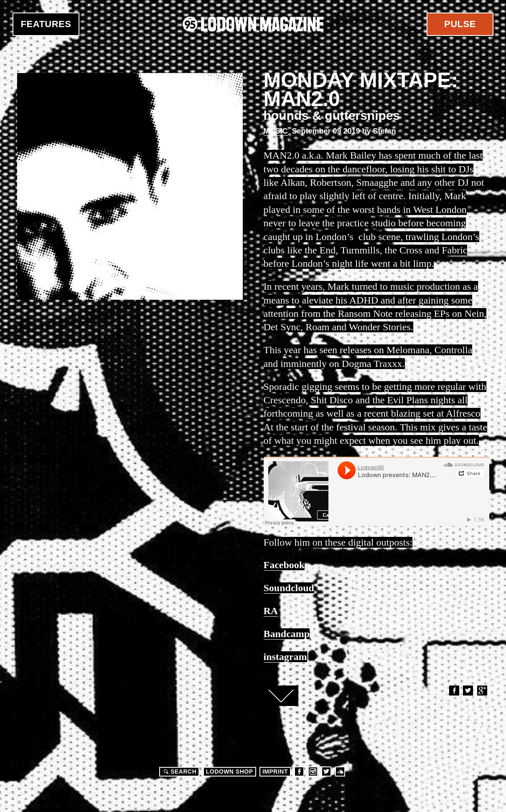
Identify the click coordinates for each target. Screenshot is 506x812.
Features (46, 24)
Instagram (313, 772)
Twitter (468, 691)
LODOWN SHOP (230, 772)
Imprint (275, 772)
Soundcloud (340, 772)
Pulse (460, 24)
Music (276, 131)
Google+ (482, 691)
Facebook (454, 691)
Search (179, 772)
